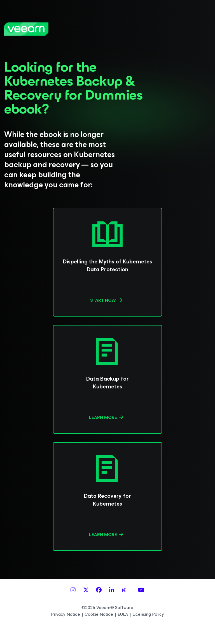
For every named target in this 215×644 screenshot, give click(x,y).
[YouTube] (141, 590)
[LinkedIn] (112, 590)
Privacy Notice (66, 614)
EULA (123, 614)
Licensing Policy (148, 614)
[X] (86, 590)
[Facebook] (99, 590)
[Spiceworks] (126, 590)
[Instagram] (73, 590)
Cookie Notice (99, 614)
